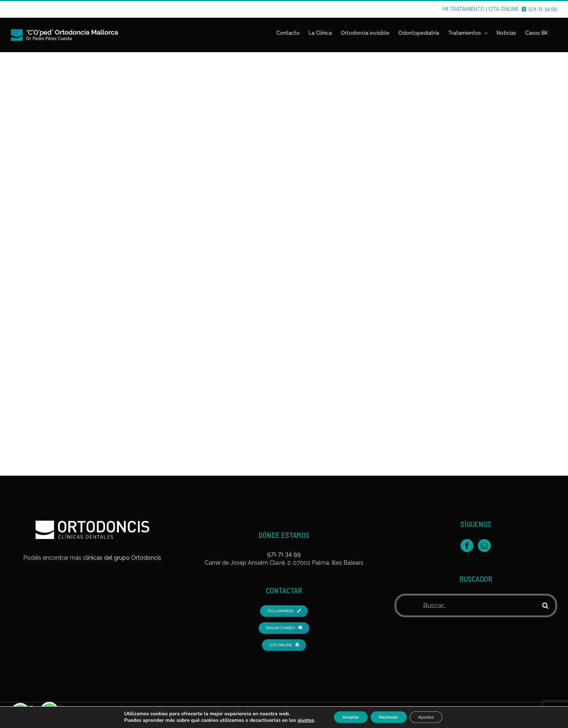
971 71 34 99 (543, 9)
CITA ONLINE (508, 9)
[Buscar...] (466, 600)
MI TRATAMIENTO (463, 9)
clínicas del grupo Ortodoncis (122, 553)
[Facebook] (467, 540)
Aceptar (344, 717)
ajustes (296, 720)
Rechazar (389, 717)
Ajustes (433, 717)
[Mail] (484, 540)
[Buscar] (545, 600)
